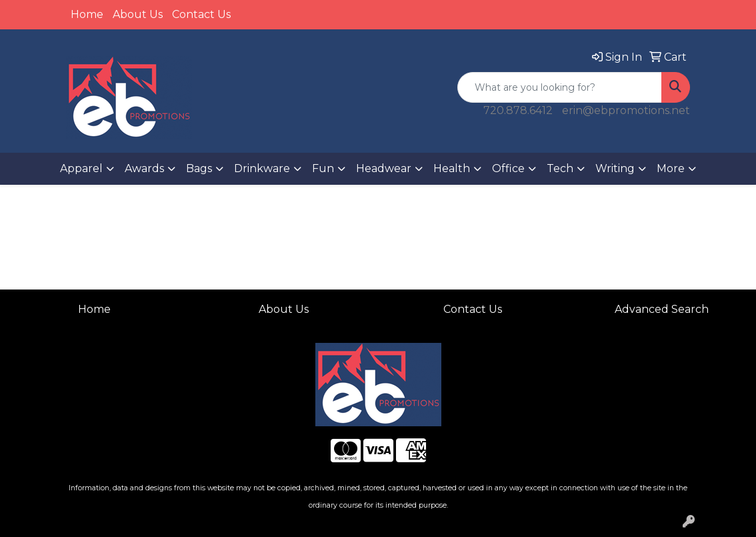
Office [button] (508, 168)
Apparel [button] (81, 168)
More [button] (671, 168)
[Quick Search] (560, 87)
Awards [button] (144, 168)
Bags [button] (199, 168)
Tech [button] (560, 168)
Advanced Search (662, 309)
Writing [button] (615, 168)
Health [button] (452, 168)
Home (87, 14)
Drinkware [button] (262, 168)
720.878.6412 (518, 110)
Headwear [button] (384, 168)
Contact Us (201, 14)
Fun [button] (323, 168)
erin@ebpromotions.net (626, 110)
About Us (138, 14)
